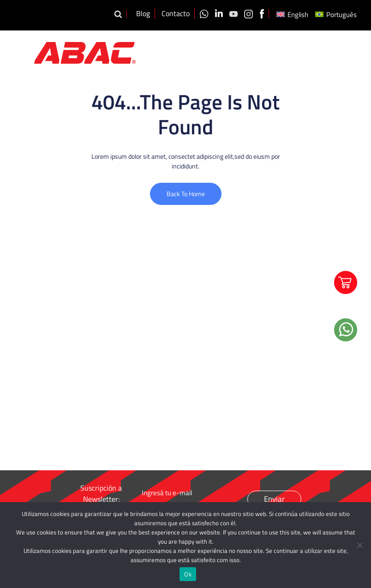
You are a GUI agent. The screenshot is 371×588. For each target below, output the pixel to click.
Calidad (276, 44)
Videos (306, 44)
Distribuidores (345, 44)
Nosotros (203, 44)
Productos (241, 48)
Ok (188, 574)
